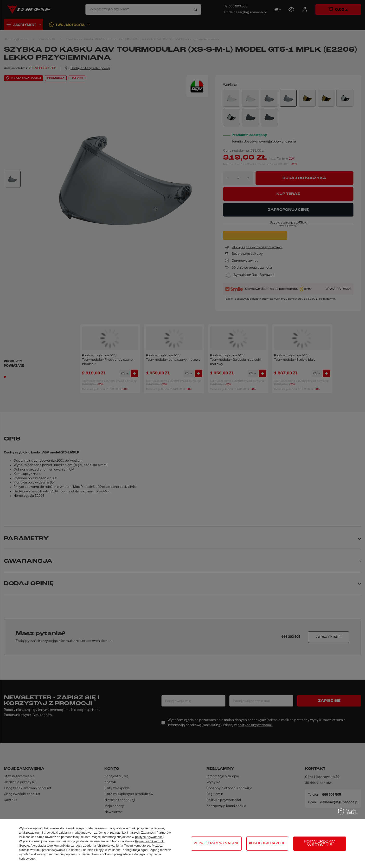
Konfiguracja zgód (267, 843)
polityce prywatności (149, 837)
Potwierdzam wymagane (216, 843)
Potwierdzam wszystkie (320, 843)
